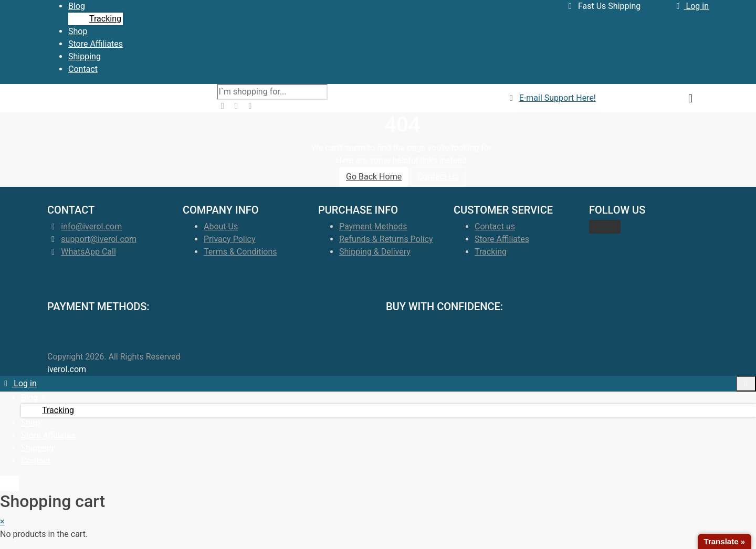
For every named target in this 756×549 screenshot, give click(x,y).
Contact (83, 69)
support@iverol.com (99, 239)
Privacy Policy (230, 239)
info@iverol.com (91, 226)
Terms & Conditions (240, 252)
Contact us (495, 226)
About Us (221, 226)
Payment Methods (373, 226)
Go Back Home (374, 177)
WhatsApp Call (88, 252)
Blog (77, 6)
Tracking (105, 19)
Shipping (85, 56)
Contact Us (438, 177)
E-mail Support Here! (558, 98)
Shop (78, 31)
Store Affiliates (96, 44)
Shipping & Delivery (375, 252)
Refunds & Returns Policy (386, 239)
